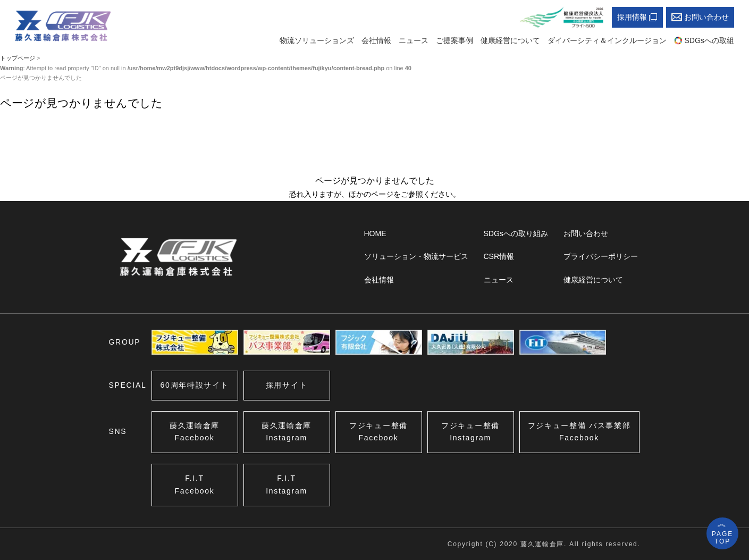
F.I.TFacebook (194, 484)
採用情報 (637, 17)
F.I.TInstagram (287, 484)
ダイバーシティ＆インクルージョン (607, 40)
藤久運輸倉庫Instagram (287, 432)
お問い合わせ (700, 17)
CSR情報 (499, 256)
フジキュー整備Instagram (470, 432)
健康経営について (510, 40)
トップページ (18, 58)
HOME (375, 233)
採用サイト (287, 385)
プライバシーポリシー (601, 256)
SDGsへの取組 (704, 40)
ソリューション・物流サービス (416, 256)
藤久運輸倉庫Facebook (195, 432)
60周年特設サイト (195, 385)
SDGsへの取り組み (516, 233)
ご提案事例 (455, 40)
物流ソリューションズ (317, 40)
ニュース (414, 40)
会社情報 (376, 40)
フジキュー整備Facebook (378, 432)
